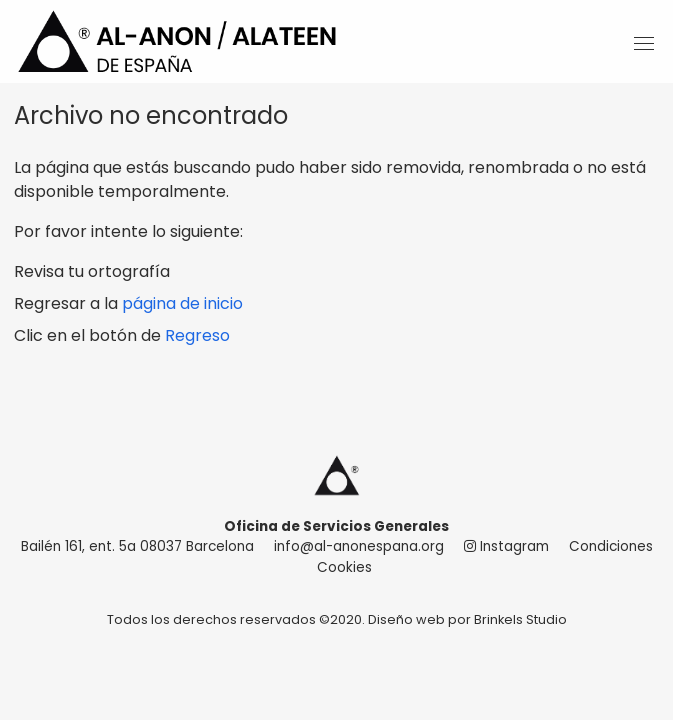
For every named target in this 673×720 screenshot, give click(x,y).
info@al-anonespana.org (359, 546)
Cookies (344, 567)
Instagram (506, 546)
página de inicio (182, 303)
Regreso (197, 335)
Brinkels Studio (520, 619)
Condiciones (611, 546)
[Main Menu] (637, 45)
